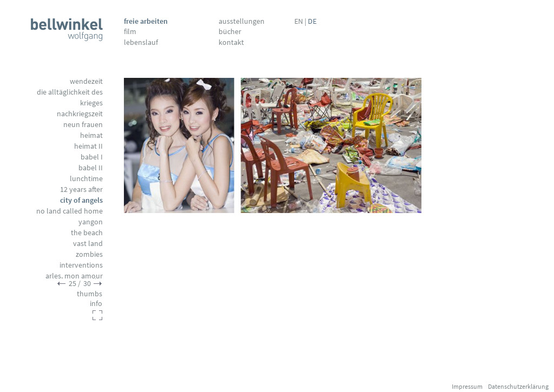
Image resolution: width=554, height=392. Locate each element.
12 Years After (81, 189)
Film (130, 31)
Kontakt (231, 42)
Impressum (467, 386)
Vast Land (88, 243)
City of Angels (81, 200)
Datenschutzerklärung (518, 386)
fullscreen (97, 315)
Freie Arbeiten (146, 21)
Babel (92, 157)
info (96, 303)
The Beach (87, 232)
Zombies (89, 254)
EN (299, 21)
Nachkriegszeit (80, 114)
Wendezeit (86, 81)
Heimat (91, 135)
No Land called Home (70, 211)
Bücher (230, 31)
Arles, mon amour (74, 276)
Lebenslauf (141, 42)
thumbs (90, 294)
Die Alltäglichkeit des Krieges (70, 97)
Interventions (81, 265)
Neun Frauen (83, 124)
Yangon (91, 222)
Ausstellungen (242, 21)
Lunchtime (86, 178)
